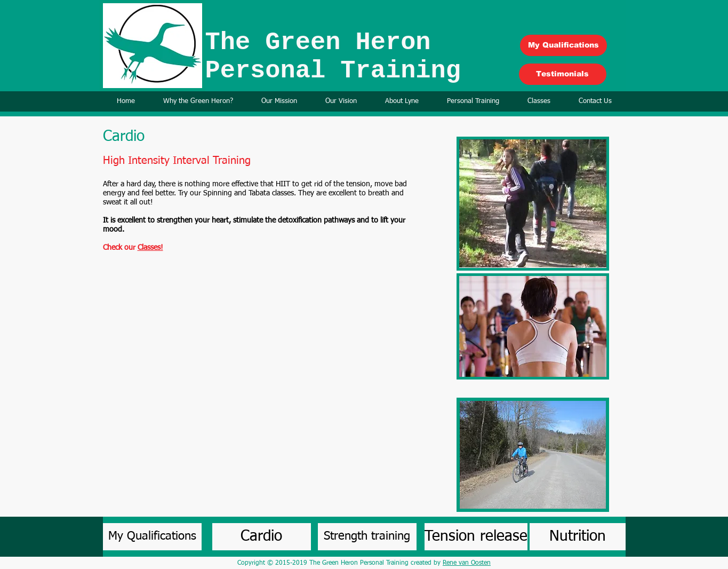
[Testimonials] (563, 74)
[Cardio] (262, 537)
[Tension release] (476, 537)
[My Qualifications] (563, 45)
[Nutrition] (578, 537)
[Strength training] (367, 537)
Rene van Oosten (467, 563)
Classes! (150, 248)
